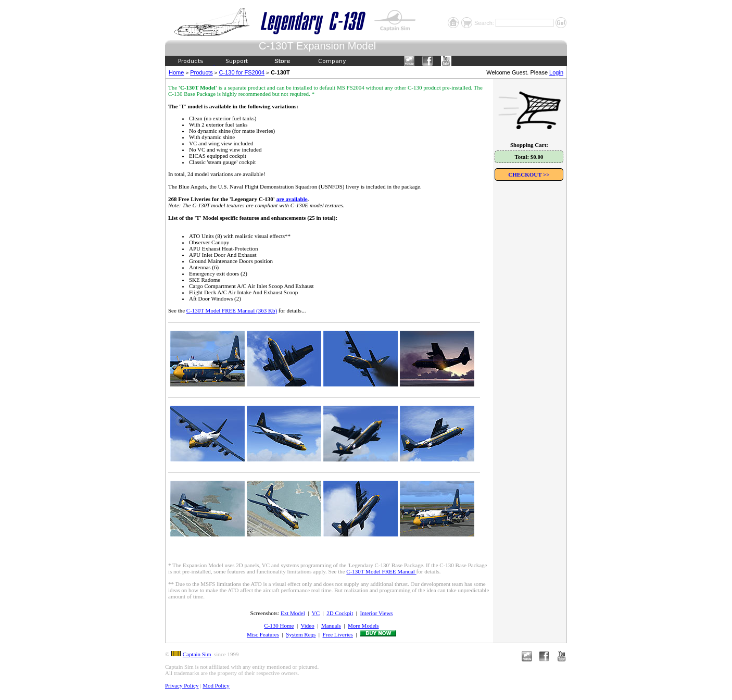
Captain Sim (197, 654)
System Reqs (301, 634)
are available (292, 199)
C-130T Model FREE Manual (381, 571)
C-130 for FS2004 (242, 72)
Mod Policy (216, 685)
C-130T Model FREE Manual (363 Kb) (232, 310)
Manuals (331, 626)
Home (176, 72)
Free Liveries (338, 634)
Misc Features (263, 634)
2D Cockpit (340, 613)
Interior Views (376, 613)
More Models (363, 626)
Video (308, 626)
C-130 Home (279, 626)
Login (556, 72)
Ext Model (293, 613)
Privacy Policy (182, 685)
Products (201, 72)
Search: (485, 23)
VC (316, 613)
